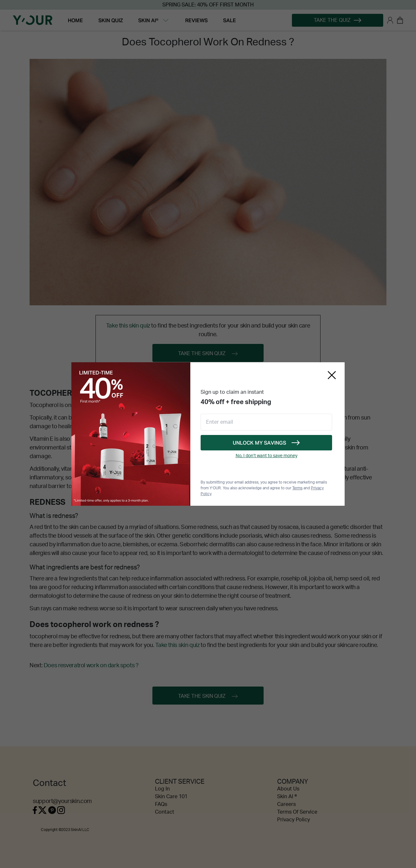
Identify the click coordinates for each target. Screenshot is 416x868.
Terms (297, 488)
